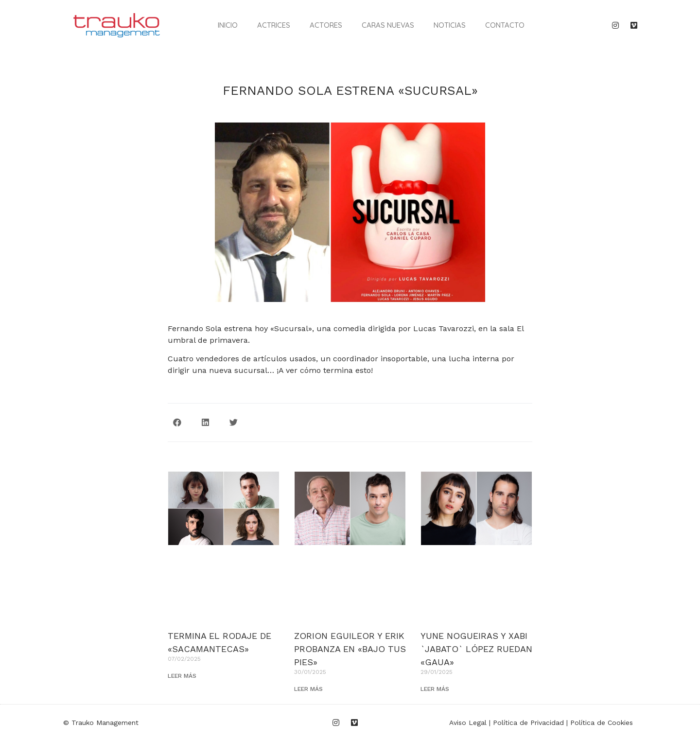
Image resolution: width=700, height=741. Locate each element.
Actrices (274, 25)
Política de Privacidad (528, 723)
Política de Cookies (602, 723)
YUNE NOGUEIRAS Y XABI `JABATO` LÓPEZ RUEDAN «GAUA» (476, 649)
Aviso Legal (468, 723)
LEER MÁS (182, 676)
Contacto (505, 25)
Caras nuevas (388, 25)
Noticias (450, 25)
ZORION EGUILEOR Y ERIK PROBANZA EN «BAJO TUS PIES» (350, 649)
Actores (326, 25)
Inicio (228, 25)
